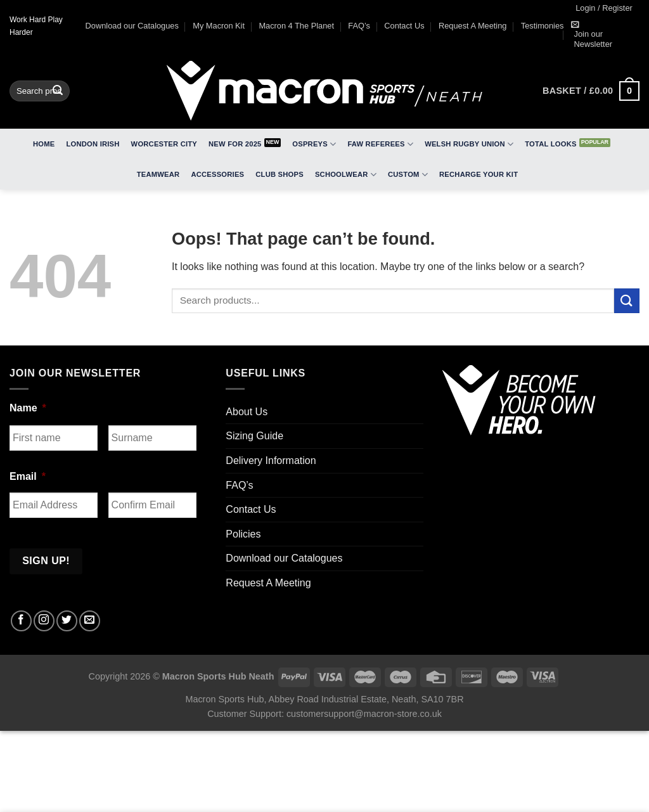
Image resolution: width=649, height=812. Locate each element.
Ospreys (314, 144)
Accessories (217, 174)
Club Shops (280, 174)
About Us (247, 412)
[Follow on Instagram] (44, 621)
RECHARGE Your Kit (479, 174)
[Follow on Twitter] (67, 621)
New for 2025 (235, 144)
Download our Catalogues (132, 26)
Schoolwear (346, 175)
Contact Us (404, 26)
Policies (243, 534)
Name (28, 408)
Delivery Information (271, 461)
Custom (408, 175)
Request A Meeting (472, 26)
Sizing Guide (254, 436)
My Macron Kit (219, 26)
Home (44, 144)
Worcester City (164, 144)
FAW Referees (380, 144)
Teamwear (158, 174)
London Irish (93, 144)
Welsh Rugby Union (469, 144)
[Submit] (58, 91)
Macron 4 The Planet (296, 26)
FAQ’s (359, 26)
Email (28, 476)
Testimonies (543, 26)
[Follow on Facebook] (21, 621)
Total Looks (550, 144)
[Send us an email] (90, 621)
